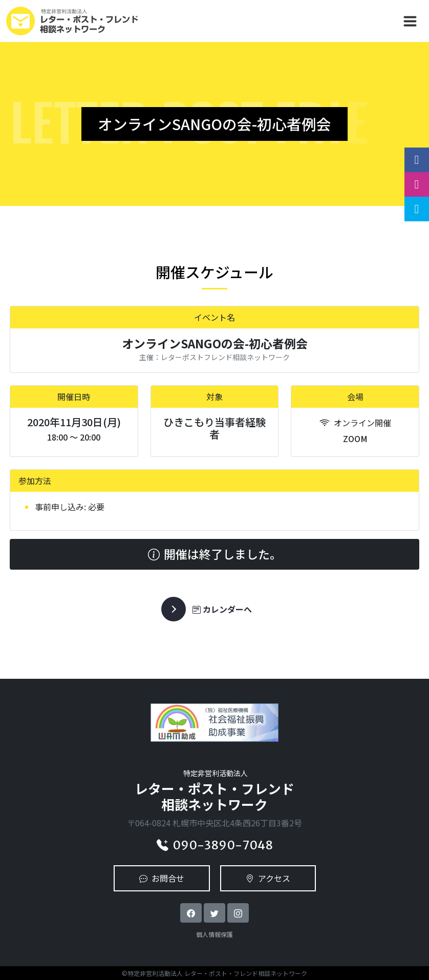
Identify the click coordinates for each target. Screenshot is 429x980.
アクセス (268, 878)
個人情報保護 (214, 934)
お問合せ (162, 878)
